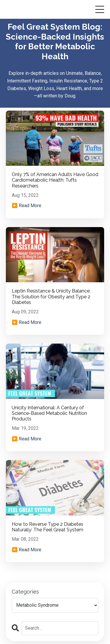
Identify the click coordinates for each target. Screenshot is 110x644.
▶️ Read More (27, 206)
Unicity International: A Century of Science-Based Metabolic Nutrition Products (49, 413)
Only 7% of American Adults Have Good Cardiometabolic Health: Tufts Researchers (55, 180)
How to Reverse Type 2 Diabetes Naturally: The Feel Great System (48, 527)
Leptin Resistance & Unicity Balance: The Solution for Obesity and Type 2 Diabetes (51, 296)
